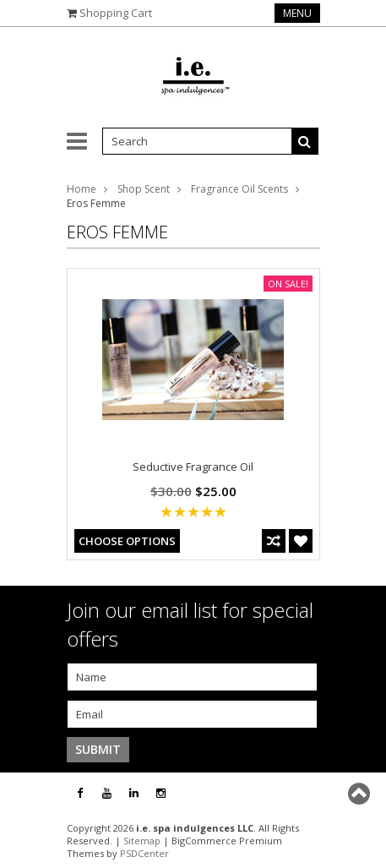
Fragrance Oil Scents (239, 189)
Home (82, 189)
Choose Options (127, 541)
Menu (297, 13)
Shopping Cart (116, 13)
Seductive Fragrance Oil (193, 467)
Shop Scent (144, 189)
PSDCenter (144, 853)
